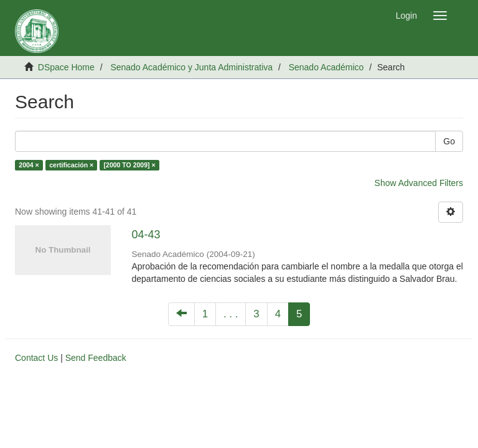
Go (449, 141)
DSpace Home (66, 67)
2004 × (29, 165)
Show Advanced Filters (419, 183)
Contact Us (36, 358)
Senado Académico (326, 67)
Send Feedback (96, 358)
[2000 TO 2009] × (130, 165)
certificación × (71, 165)
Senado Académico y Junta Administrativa (191, 67)
